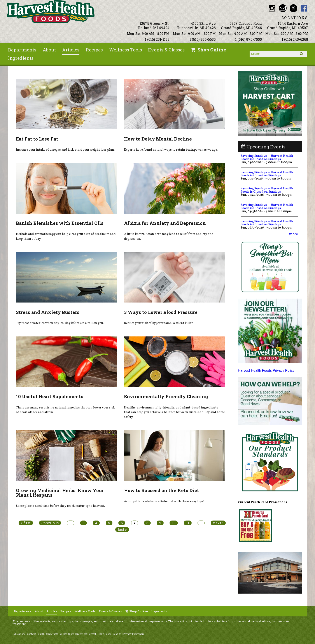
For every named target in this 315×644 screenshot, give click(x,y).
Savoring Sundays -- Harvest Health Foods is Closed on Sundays (267, 157)
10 (174, 523)
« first (26, 523)
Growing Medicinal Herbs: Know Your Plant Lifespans (60, 493)
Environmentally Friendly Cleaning (166, 396)
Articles (71, 50)
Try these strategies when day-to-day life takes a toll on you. (60, 323)
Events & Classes (166, 50)
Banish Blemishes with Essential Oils (60, 223)
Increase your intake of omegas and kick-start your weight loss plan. (65, 150)
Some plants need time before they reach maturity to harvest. (60, 506)
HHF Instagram (272, 8)
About (49, 50)
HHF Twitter (293, 8)
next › (218, 523)
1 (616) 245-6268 (295, 39)
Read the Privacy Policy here (129, 634)
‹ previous (50, 523)
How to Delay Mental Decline (158, 139)
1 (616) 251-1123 (157, 39)
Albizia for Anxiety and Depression (165, 223)
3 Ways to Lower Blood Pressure (161, 312)
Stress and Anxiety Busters (48, 312)
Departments (22, 50)
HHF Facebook (304, 8)
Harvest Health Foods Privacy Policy (266, 370)
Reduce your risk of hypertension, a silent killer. (159, 323)
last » (122, 530)
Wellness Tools (126, 50)
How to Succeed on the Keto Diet (162, 490)
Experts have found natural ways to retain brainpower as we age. (171, 150)
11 (188, 523)
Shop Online (212, 50)
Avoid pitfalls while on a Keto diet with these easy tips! (164, 501)
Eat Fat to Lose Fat (37, 139)
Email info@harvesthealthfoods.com (283, 8)
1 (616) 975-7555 (248, 39)
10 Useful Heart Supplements (50, 396)
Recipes (94, 50)
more (293, 234)
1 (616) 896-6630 (203, 39)
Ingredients (21, 58)
